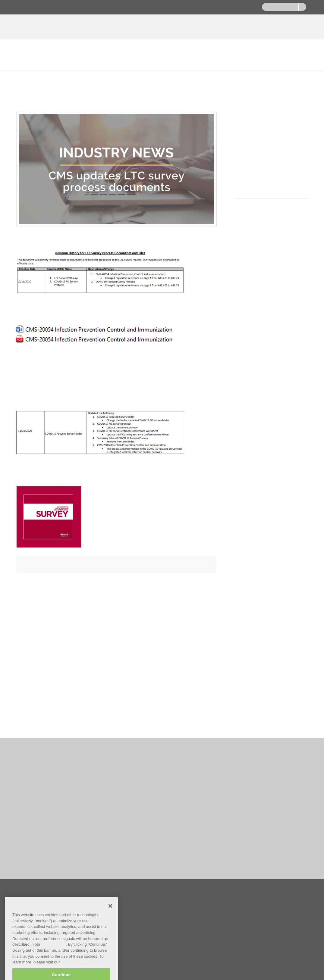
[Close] (110, 919)
